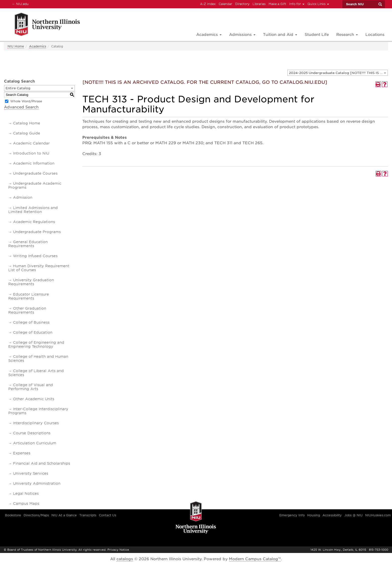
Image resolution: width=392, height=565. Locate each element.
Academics (38, 46)
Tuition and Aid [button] (280, 35)
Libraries (259, 4)
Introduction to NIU (31, 153)
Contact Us (108, 515)
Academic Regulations (34, 222)
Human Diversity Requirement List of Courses (39, 268)
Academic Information (34, 163)
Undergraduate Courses (35, 173)
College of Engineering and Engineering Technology (36, 344)
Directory (242, 4)
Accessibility (332, 515)
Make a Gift (277, 4)
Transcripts (88, 515)
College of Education (33, 332)
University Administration (37, 483)
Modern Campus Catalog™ (255, 559)
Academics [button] (209, 35)
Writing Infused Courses (35, 256)
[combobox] (338, 73)
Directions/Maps (36, 515)
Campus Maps (26, 504)
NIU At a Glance (64, 515)
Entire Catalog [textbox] (18, 88)
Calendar (225, 4)
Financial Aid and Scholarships (42, 463)
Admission (23, 197)
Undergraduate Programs (37, 232)
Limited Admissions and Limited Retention (33, 210)
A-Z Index (208, 4)
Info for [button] (297, 4)
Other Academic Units (34, 399)
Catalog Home (27, 123)
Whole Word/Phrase (26, 101)
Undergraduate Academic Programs (35, 185)
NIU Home (16, 46)
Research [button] (347, 35)
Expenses (22, 453)
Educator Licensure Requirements (29, 296)
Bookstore (13, 515)
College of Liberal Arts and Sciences (36, 373)
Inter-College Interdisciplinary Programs (38, 411)
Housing (314, 515)
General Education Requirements (28, 244)
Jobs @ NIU (353, 515)
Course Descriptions (32, 433)
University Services (31, 473)
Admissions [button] (242, 35)
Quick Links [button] (318, 4)
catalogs (125, 559)
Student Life (317, 35)
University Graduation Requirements (31, 282)
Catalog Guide (27, 133)
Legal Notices (26, 493)
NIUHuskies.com (378, 515)
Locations (375, 35)
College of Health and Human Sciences (38, 359)
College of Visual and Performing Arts (31, 387)
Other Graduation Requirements (27, 310)
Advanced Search (21, 107)
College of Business (31, 322)
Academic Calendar (31, 143)
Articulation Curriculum (35, 443)
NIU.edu (20, 4)
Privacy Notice (118, 550)
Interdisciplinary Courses (36, 423)
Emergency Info (292, 515)
